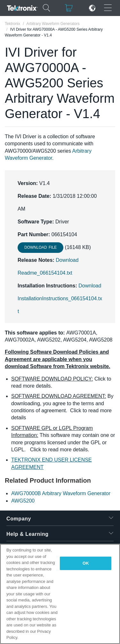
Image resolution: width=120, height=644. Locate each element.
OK (86, 563)
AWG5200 (23, 501)
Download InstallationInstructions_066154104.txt (60, 298)
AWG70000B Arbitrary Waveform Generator (61, 493)
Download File (40, 247)
